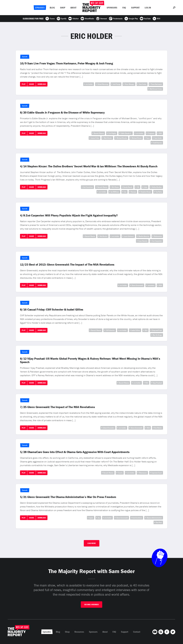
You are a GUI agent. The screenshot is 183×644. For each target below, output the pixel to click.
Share (32, 84)
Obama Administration (154, 518)
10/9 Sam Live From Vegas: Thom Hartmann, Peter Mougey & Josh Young (67, 63)
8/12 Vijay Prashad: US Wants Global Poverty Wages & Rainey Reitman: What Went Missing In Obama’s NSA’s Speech (90, 360)
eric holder (89, 84)
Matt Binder (108, 138)
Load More (92, 543)
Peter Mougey (130, 84)
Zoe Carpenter (157, 241)
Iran (125, 192)
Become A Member (91, 605)
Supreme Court (157, 473)
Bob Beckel (104, 236)
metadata (151, 285)
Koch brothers (137, 518)
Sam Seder (143, 84)
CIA (138, 187)
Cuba (145, 187)
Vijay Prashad (157, 383)
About (73, 8)
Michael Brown (137, 138)
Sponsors (112, 8)
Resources (79, 632)
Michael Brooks (122, 138)
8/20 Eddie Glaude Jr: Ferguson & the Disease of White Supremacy (62, 112)
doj (99, 518)
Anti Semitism (88, 187)
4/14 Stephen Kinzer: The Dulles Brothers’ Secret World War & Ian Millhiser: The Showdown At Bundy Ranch (89, 166)
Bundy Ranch (128, 187)
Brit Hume (115, 187)
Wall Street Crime (156, 89)
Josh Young (117, 84)
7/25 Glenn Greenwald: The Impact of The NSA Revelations (57, 407)
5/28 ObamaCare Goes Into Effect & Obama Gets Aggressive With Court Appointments (75, 452)
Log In (148, 8)
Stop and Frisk (157, 330)
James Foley (95, 138)
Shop (63, 8)
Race (148, 138)
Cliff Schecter (110, 330)
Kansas (133, 192)
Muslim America (144, 236)
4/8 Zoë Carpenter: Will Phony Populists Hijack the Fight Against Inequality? (69, 215)
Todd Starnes (157, 143)
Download (42, 84)
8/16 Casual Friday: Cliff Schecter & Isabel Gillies (52, 310)
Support (135, 8)
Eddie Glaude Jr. (126, 133)
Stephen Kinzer (146, 192)
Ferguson (151, 133)
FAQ (124, 8)
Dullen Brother (157, 187)
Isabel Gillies (136, 330)
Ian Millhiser (115, 192)
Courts (120, 473)
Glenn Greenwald (137, 285)
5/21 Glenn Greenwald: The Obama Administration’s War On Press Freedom (68, 497)
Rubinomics (158, 236)
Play (24, 84)
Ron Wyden (158, 428)
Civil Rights (112, 133)
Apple (91, 518)
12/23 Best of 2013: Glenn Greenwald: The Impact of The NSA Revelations (67, 265)
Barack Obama (99, 133)
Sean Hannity (143, 241)
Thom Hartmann (156, 84)
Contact (137, 632)
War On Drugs (157, 335)
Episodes (40, 8)
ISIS (160, 133)
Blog (52, 8)
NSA (160, 285)
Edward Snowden (108, 428)
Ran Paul (159, 522)
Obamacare (143, 473)
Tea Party (159, 192)
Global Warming (103, 84)
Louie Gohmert (129, 236)
